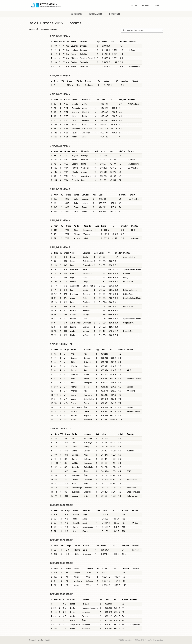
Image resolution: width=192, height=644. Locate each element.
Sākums (135, 5)
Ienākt (159, 5)
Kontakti (147, 5)
